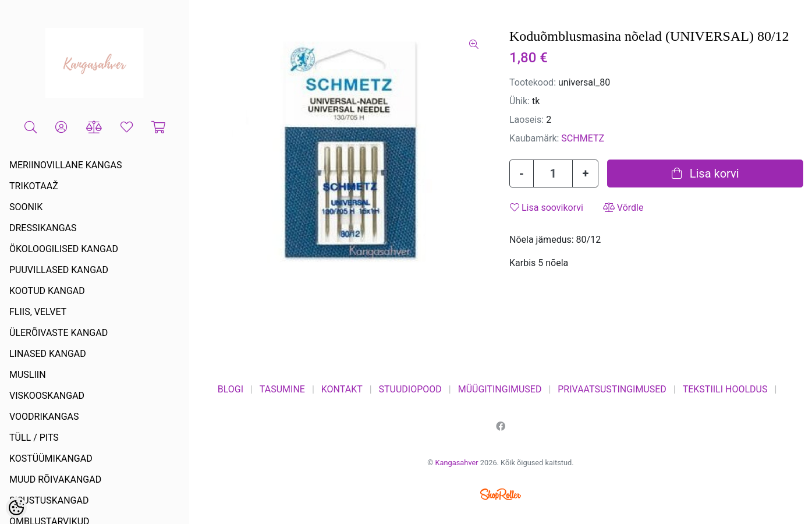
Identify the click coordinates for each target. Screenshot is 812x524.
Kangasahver (457, 463)
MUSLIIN (28, 375)
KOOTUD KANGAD (47, 291)
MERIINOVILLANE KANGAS (65, 165)
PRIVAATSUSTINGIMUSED (612, 389)
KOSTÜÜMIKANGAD (51, 458)
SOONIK (26, 207)
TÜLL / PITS (34, 438)
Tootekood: (533, 82)
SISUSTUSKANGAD (49, 500)
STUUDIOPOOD (410, 389)
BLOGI (231, 389)
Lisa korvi (705, 174)
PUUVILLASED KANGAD (59, 270)
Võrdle (623, 208)
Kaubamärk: (534, 138)
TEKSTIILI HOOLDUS (725, 389)
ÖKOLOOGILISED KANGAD (64, 249)
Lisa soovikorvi (547, 208)
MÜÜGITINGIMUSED (500, 389)
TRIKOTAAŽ (34, 186)
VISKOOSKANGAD (47, 396)
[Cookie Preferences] (16, 508)
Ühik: (520, 101)
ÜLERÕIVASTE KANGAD (58, 333)
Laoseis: (526, 120)
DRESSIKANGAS (43, 228)
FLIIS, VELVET (38, 312)
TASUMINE (282, 389)
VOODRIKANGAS (44, 417)
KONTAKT (342, 389)
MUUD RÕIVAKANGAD (55, 479)
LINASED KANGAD (48, 354)
